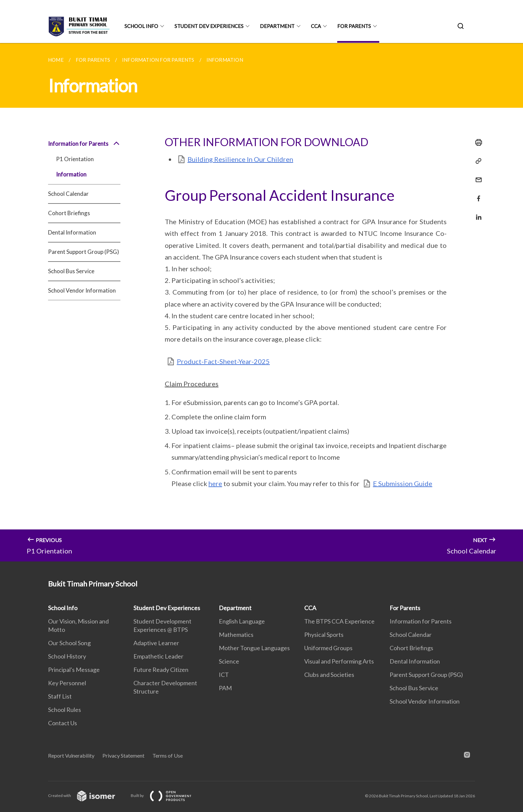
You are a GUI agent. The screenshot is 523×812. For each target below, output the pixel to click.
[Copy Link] (477, 161)
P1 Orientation (75, 159)
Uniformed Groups (328, 648)
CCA (316, 26)
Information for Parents (84, 144)
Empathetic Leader (158, 656)
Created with (87, 795)
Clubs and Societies (329, 675)
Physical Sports (324, 635)
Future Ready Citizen (161, 670)
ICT (224, 675)
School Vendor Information (82, 290)
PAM (225, 688)
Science (229, 661)
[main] (261, 302)
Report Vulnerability (71, 755)
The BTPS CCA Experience (339, 621)
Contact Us (63, 723)
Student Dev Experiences (209, 26)
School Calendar (68, 194)
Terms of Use (168, 755)
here (215, 483)
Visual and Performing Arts (339, 661)
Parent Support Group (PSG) (84, 252)
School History (67, 656)
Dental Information (72, 232)
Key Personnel (67, 683)
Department (277, 26)
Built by (166, 795)
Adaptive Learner (156, 643)
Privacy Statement (123, 755)
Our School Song (69, 643)
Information (71, 174)
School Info (141, 26)
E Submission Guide (403, 483)
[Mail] (477, 176)
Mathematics (236, 635)
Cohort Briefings (69, 213)
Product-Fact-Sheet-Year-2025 (223, 361)
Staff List (60, 696)
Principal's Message (74, 670)
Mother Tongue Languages (254, 648)
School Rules (65, 710)
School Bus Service (71, 271)
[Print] (477, 142)
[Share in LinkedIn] (477, 213)
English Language (242, 621)
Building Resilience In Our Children (240, 159)
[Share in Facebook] (477, 194)
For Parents (354, 26)
